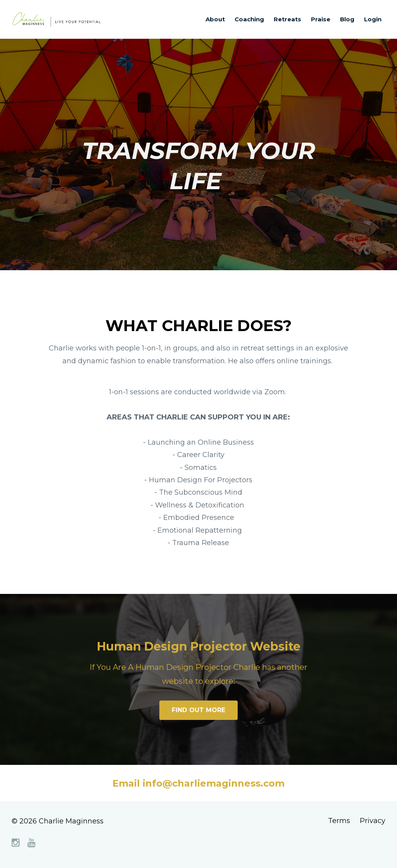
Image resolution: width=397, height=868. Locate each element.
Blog (347, 19)
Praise (321, 19)
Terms (339, 821)
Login (373, 19)
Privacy (373, 821)
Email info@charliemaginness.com (198, 783)
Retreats (287, 19)
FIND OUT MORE (198, 710)
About (215, 19)
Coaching (249, 19)
